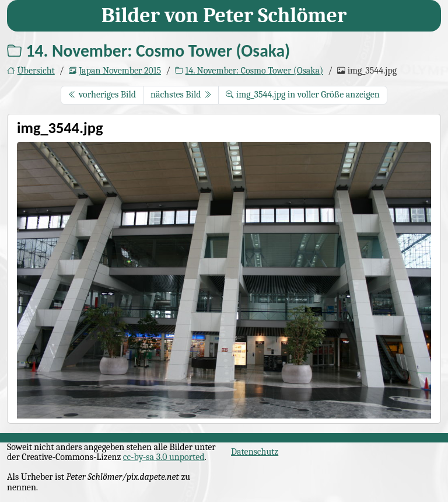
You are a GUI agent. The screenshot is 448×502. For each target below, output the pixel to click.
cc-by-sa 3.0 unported (164, 457)
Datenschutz (255, 452)
